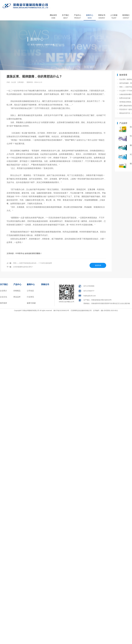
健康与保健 (50, 45)
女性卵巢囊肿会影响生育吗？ (23, 267)
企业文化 (4, 297)
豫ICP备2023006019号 (62, 310)
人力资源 (114, 16)
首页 (33, 45)
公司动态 (30, 291)
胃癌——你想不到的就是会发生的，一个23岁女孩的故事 (32, 263)
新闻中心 (90, 16)
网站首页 (53, 16)
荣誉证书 (102, 16)
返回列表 (98, 265)
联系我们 (126, 16)
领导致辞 (4, 303)
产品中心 (78, 16)
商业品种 (17, 297)
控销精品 (17, 291)
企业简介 (4, 291)
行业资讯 (30, 297)
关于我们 (65, 16)
